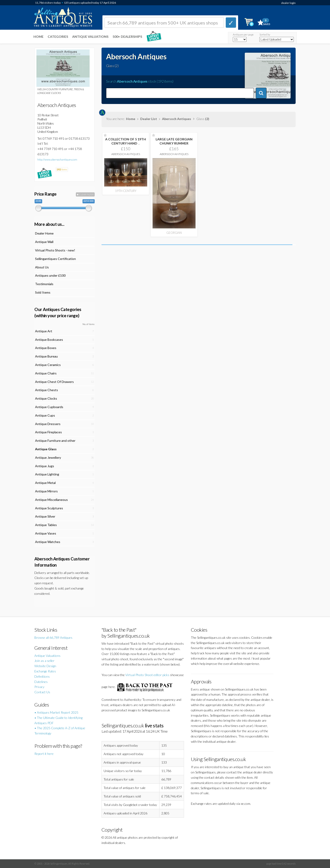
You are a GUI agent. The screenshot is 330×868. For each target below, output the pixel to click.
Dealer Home (44, 233)
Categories (58, 37)
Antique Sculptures (49, 508)
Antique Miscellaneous (51, 500)
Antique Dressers (48, 424)
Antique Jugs (45, 466)
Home (38, 37)
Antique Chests (47, 390)
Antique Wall (44, 242)
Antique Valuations (90, 37)
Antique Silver (45, 516)
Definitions (42, 676)
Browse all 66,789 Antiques (53, 637)
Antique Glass (46, 449)
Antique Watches (48, 542)
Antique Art (44, 331)
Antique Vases (46, 533)
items (62, 169)
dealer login (288, 3)
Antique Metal (45, 483)
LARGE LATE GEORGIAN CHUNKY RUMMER (174, 141)
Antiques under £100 (50, 275)
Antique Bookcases (49, 340)
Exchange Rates (45, 671)
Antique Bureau (46, 356)
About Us (42, 267)
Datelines (41, 682)
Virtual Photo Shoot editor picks (147, 675)
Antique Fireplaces (48, 432)
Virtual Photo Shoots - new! (55, 250)
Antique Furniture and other (55, 441)
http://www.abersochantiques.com (57, 160)
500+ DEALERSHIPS (127, 37)
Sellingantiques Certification (55, 259)
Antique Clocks (46, 398)
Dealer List (149, 119)
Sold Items (43, 292)
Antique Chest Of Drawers (54, 382)
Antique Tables (46, 525)
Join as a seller (44, 661)
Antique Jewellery (48, 457)
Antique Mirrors (46, 491)
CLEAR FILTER (85, 194)
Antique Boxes (46, 348)
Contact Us (42, 692)
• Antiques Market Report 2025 (56, 712)
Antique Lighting (47, 474)
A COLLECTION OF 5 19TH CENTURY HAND (126, 141)
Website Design (45, 666)
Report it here (44, 754)
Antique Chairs (46, 373)
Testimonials (44, 284)
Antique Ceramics (48, 365)
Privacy (39, 687)
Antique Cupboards (49, 407)
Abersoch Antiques (177, 119)
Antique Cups (45, 415)
